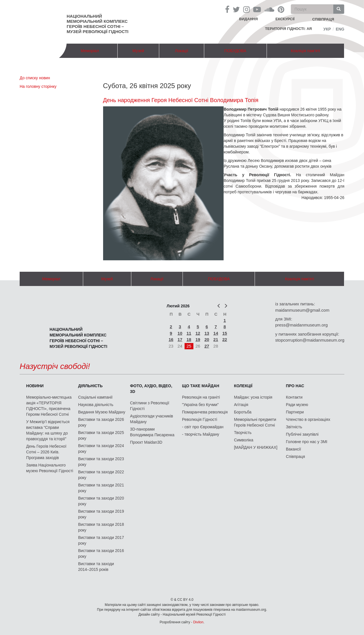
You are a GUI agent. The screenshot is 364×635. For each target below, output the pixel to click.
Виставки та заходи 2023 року (101, 462)
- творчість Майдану (201, 434)
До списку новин (35, 78)
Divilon (198, 622)
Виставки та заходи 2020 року (101, 501)
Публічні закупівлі (302, 434)
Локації (181, 51)
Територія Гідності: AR (289, 29)
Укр (327, 29)
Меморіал (90, 51)
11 (189, 333)
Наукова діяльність (96, 405)
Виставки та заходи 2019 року (101, 514)
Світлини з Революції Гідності (150, 406)
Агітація (241, 405)
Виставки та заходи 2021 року (101, 488)
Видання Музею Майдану (102, 412)
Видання (249, 19)
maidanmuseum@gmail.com (302, 310)
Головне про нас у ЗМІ (307, 442)
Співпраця (296, 457)
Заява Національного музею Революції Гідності (50, 468)
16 (171, 339)
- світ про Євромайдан (203, 427)
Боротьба (243, 412)
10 (180, 333)
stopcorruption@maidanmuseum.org (310, 340)
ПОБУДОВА (235, 51)
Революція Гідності (200, 419)
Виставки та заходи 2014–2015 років (96, 567)
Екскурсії (285, 19)
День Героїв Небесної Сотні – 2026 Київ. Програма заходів (46, 452)
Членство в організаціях (308, 419)
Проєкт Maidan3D (146, 442)
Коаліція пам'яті (305, 51)
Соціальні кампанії (95, 397)
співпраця (323, 19)
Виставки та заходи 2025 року (101, 435)
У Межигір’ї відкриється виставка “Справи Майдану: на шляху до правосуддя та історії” (48, 430)
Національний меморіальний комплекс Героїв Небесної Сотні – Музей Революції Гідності (98, 24)
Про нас (295, 386)
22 (225, 339)
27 (207, 346)
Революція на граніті (201, 397)
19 (198, 339)
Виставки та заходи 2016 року (101, 553)
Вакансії (294, 449)
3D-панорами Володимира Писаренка (152, 432)
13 (207, 333)
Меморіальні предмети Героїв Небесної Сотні (255, 422)
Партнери (295, 412)
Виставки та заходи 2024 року (101, 449)
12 (198, 333)
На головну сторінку (38, 86)
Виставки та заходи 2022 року (101, 475)
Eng (340, 29)
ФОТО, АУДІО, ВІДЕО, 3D (151, 389)
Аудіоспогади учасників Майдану (152, 419)
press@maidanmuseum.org (301, 325)
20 (207, 339)
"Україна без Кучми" (200, 405)
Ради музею (297, 405)
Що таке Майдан (201, 386)
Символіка (244, 440)
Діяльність (90, 386)
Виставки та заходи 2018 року (101, 527)
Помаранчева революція (205, 412)
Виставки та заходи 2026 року (101, 422)
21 (216, 339)
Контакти (294, 397)
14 (216, 333)
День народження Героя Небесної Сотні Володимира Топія (181, 100)
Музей (138, 51)
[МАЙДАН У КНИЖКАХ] (256, 447)
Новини (35, 386)
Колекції (243, 386)
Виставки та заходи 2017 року (101, 540)
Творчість (243, 433)
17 (180, 339)
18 (189, 339)
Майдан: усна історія (253, 397)
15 (225, 333)
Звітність (294, 427)
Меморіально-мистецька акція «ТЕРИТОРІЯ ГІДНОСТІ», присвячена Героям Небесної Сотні (49, 406)
